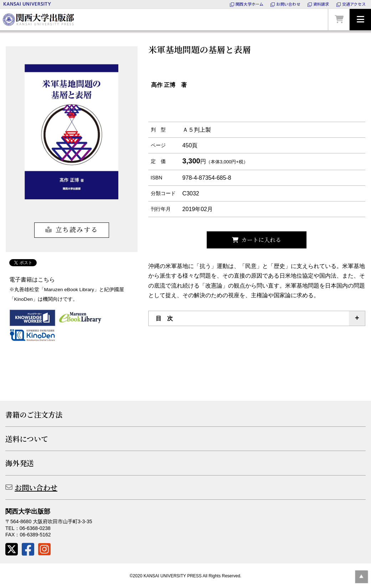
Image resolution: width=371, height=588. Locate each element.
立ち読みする (77, 229)
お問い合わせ (36, 487)
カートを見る (339, 20)
